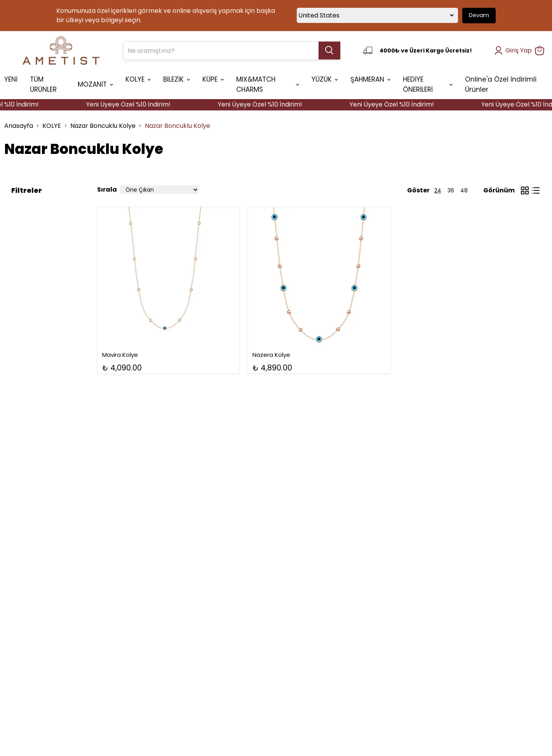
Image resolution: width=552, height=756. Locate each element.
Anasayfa (19, 126)
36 (451, 190)
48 (464, 190)
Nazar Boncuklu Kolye (103, 126)
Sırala (107, 189)
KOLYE (52, 126)
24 (438, 190)
